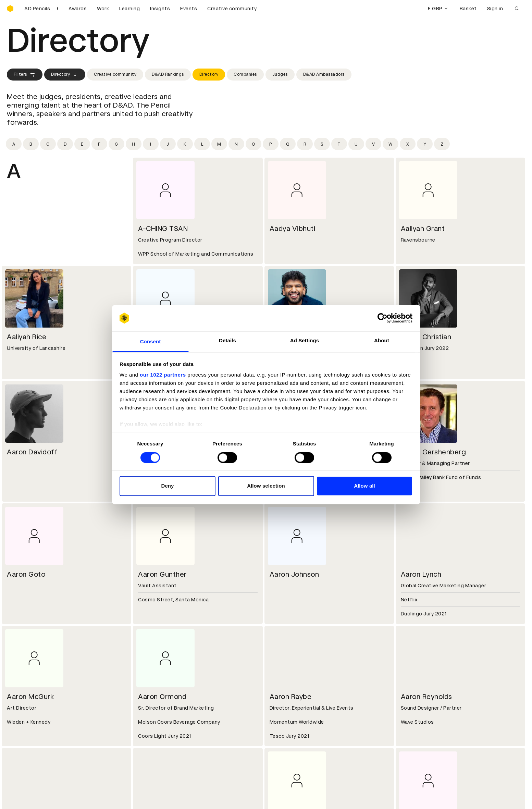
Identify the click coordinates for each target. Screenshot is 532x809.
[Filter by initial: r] (305, 144)
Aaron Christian (426, 337)
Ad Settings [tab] (305, 341)
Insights (160, 9)
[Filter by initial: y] (425, 144)
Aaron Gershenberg (434, 452)
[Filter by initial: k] (185, 144)
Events (189, 9)
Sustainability (24, 689)
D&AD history (23, 673)
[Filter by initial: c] (48, 144)
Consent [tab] (151, 342)
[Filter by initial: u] (356, 144)
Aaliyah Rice (27, 337)
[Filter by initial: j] (168, 144)
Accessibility (154, 746)
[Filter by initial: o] (253, 144)
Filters (25, 75)
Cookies (149, 730)
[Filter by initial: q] (288, 144)
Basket (468, 9)
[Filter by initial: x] (408, 144)
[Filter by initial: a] (14, 144)
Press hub (282, 681)
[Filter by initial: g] (116, 144)
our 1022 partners (163, 375)
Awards (78, 9)
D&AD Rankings (168, 74)
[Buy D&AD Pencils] (41, 9)
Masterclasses (25, 746)
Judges (280, 74)
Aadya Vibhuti (293, 229)
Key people (20, 681)
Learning (129, 9)
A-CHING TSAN (163, 229)
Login (277, 722)
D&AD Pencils (23, 722)
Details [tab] (227, 341)
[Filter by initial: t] (339, 144)
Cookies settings (36, 796)
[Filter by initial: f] (99, 144)
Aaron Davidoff (32, 452)
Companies (245, 74)
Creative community (232, 9)
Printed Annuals (26, 730)
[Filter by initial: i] (151, 144)
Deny (167, 486)
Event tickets (23, 755)
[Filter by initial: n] (236, 144)
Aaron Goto (26, 574)
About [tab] (382, 341)
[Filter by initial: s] (322, 144)
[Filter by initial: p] (271, 144)
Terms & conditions (163, 722)
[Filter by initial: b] (31, 144)
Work (103, 9)
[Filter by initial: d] (65, 144)
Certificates (22, 738)
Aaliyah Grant (423, 229)
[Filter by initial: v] (373, 144)
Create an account (293, 730)
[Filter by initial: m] (219, 144)
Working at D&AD (160, 673)
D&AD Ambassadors (324, 74)
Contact (281, 673)
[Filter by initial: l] (202, 144)
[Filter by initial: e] (82, 144)
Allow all (364, 486)
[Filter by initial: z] (442, 144)
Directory (65, 75)
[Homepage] (10, 9)
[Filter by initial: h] (134, 144)
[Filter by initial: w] (391, 144)
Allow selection (266, 486)
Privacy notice (156, 738)
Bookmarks (284, 738)
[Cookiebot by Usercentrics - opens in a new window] (382, 318)
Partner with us (157, 681)
